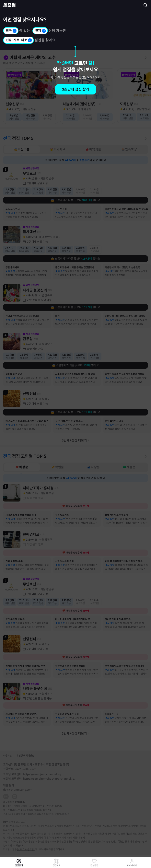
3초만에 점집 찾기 (75, 89)
